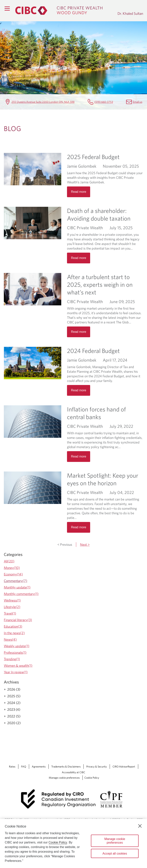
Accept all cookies (115, 854)
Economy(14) (13, 574)
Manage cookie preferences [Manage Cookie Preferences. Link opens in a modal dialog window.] (64, 778)
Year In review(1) (16, 672)
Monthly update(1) (17, 587)
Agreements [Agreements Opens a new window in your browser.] (39, 767)
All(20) (9, 561)
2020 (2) (14, 723)
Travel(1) (10, 613)
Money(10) (12, 568)
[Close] (140, 826)
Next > (85, 544)
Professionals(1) (15, 652)
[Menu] (7, 8)
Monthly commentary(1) (21, 594)
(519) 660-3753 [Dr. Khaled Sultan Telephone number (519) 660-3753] (104, 102)
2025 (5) (14, 696)
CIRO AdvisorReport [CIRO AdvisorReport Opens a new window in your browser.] (124, 767)
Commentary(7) (16, 581)
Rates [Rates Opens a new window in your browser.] (12, 767)
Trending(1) (12, 659)
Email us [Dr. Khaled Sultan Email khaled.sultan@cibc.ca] (138, 102)
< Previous (65, 544)
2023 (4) (14, 710)
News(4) (10, 639)
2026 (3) (14, 689)
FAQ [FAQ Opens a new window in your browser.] (24, 767)
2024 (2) (14, 703)
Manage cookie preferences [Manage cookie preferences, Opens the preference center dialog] (115, 841)
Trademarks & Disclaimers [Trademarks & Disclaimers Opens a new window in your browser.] (66, 767)
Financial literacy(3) (18, 620)
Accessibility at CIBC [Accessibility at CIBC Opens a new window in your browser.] (73, 772)
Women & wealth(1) (18, 666)
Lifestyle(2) (12, 607)
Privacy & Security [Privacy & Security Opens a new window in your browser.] (97, 767)
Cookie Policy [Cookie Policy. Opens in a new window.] (58, 842)
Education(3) (13, 626)
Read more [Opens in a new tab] (79, 192)
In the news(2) (14, 633)
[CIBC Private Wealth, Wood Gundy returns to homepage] (65, 11)
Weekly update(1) (17, 646)
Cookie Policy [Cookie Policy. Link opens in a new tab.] (92, 778)
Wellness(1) (12, 600)
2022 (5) (14, 716)
